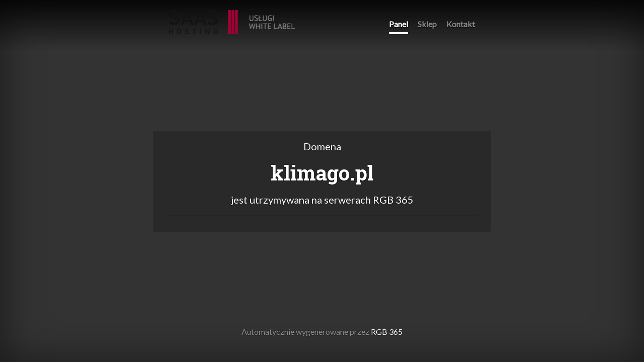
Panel (398, 24)
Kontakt (461, 24)
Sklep (427, 24)
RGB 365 (232, 17)
